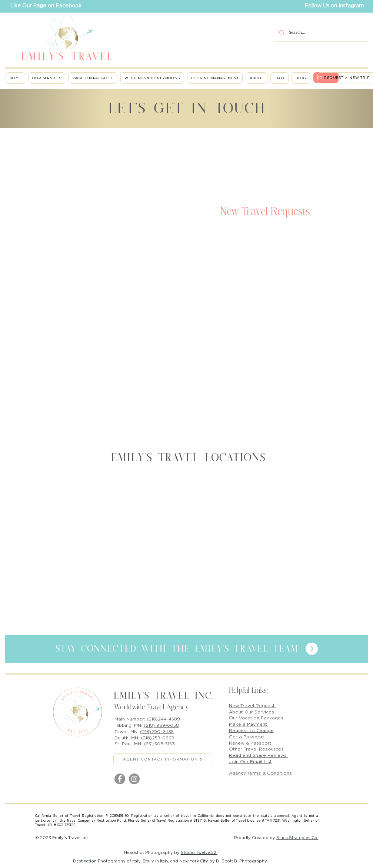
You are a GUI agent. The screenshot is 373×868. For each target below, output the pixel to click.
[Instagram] (134, 779)
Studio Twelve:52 (199, 852)
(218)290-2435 (157, 731)
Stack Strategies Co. (297, 838)
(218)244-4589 (163, 719)
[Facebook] (120, 779)
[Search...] (321, 33)
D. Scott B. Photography (242, 861)
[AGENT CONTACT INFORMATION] (163, 759)
